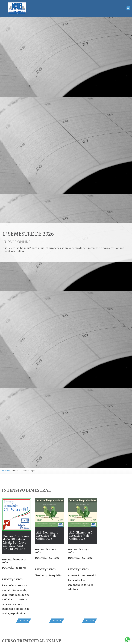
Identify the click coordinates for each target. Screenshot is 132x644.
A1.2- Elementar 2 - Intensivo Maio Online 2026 (82, 536)
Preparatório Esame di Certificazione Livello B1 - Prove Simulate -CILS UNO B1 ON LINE (16, 543)
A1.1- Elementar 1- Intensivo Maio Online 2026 (48, 536)
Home (6, 471)
